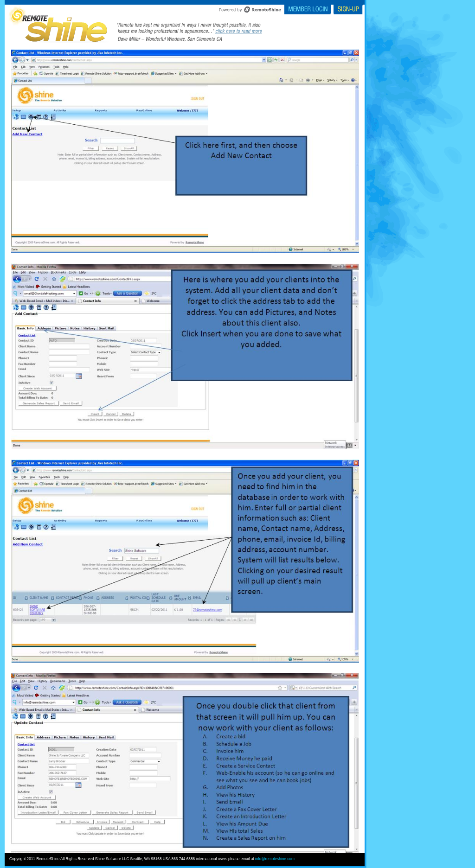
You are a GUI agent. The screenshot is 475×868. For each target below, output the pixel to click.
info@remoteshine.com (275, 859)
